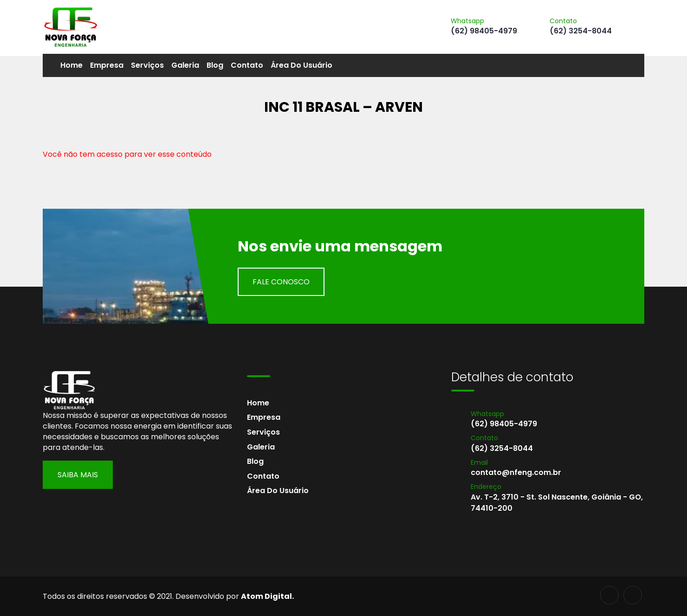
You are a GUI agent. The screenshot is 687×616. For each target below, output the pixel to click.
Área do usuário (301, 65)
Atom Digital (266, 596)
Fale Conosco (281, 282)
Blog (215, 65)
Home (71, 65)
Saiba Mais (78, 475)
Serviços (147, 65)
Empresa (107, 65)
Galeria (185, 65)
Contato (247, 65)
